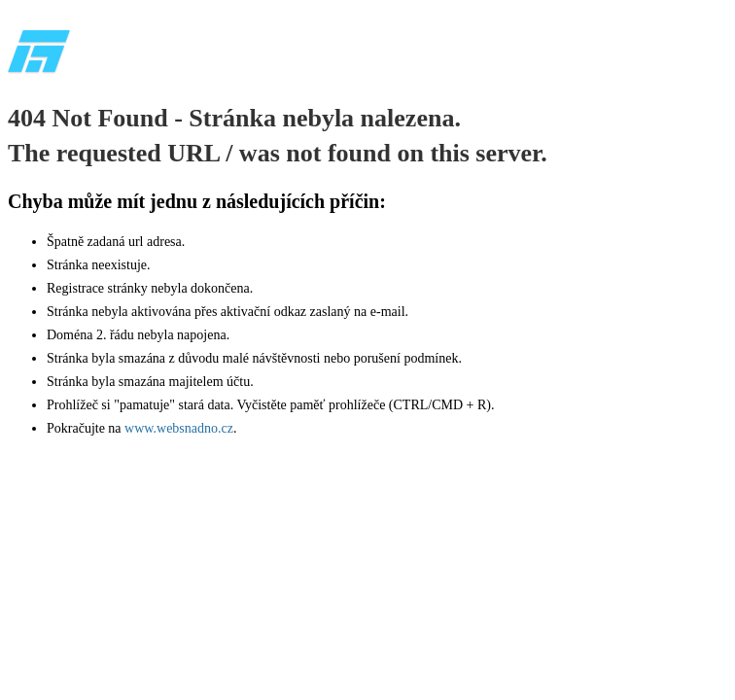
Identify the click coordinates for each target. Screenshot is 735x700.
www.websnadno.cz (179, 428)
